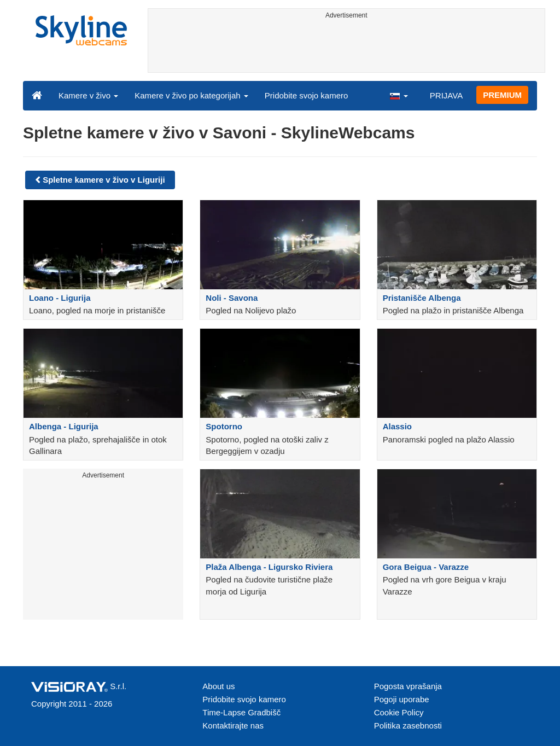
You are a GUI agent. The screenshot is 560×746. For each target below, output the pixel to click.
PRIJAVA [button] (446, 95)
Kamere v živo (88, 95)
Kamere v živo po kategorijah (191, 95)
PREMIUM (502, 95)
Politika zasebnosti (408, 725)
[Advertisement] (347, 48)
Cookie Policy (399, 712)
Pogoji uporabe (402, 699)
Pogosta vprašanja (408, 686)
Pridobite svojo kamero (307, 95)
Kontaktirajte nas (233, 725)
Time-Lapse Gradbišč (241, 712)
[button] (399, 95)
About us (218, 686)
